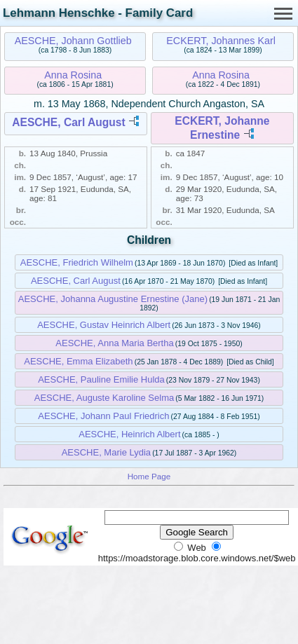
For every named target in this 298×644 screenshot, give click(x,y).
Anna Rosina (73, 75)
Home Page (149, 476)
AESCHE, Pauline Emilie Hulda (101, 379)
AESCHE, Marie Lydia (106, 452)
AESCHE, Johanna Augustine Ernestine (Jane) (113, 299)
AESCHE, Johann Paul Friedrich (103, 416)
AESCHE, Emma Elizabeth (78, 361)
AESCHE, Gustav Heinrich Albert (104, 325)
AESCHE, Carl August (68, 122)
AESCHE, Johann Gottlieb (73, 41)
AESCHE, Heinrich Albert (129, 434)
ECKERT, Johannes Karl (221, 41)
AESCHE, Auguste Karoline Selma (104, 398)
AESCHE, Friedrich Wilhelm (77, 262)
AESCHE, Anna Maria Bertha (114, 343)
